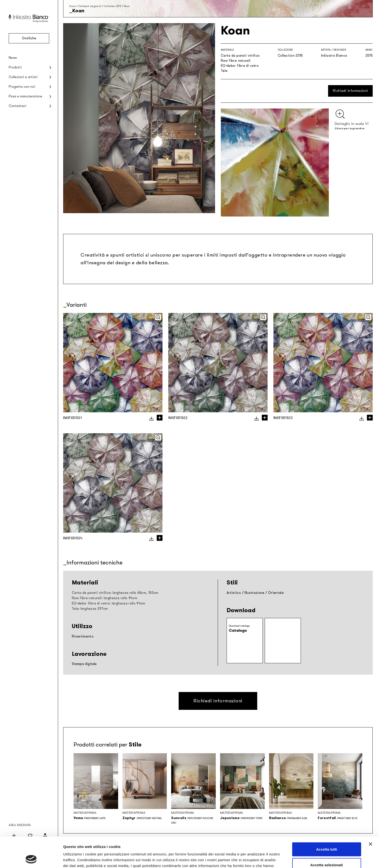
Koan (127, 6)
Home (72, 6)
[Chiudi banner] (371, 815)
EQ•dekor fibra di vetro (240, 66)
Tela (224, 71)
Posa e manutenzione (25, 96)
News (13, 58)
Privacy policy (145, 843)
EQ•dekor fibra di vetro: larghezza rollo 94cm (109, 603)
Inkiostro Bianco (334, 56)
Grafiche (29, 38)
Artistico (234, 593)
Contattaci (17, 106)
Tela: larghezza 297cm (90, 609)
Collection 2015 (113, 6)
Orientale (276, 593)
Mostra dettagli (254, 858)
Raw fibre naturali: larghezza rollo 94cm (105, 598)
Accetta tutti (327, 821)
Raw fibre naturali (236, 61)
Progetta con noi (22, 87)
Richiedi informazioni (350, 91)
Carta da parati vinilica (240, 56)
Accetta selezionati (327, 837)
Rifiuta (327, 852)
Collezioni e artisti (23, 77)
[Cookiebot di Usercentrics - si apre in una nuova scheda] (31, 859)
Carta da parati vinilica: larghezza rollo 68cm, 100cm (115, 593)
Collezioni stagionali (90, 6)
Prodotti (15, 67)
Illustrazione (254, 593)
